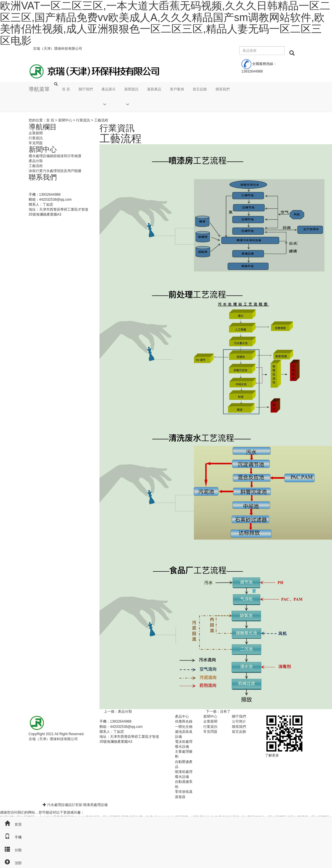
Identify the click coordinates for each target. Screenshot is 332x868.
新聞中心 (65, 120)
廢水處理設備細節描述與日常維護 (55, 156)
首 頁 (66, 89)
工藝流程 (36, 166)
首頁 (11, 824)
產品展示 (109, 89)
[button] (109, 104)
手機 (11, 837)
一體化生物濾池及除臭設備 (184, 732)
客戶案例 (177, 89)
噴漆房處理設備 (95, 805)
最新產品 (154, 89)
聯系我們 (223, 89)
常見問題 (36, 143)
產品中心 (182, 716)
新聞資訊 (131, 89)
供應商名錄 (184, 721)
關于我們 (86, 89)
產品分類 (125, 711)
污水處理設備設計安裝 (65, 805)
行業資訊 (83, 120)
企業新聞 (36, 133)
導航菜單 (39, 89)
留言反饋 (200, 89)
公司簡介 (239, 721)
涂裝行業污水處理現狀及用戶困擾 (55, 171)
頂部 (11, 863)
